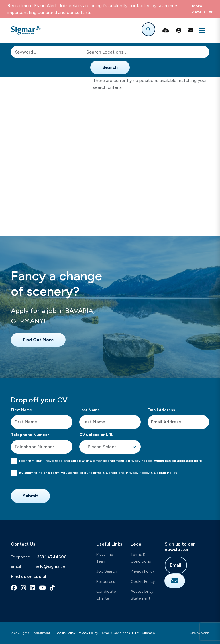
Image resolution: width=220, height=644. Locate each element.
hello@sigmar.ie (50, 566)
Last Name (90, 410)
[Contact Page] (191, 30)
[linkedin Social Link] (32, 588)
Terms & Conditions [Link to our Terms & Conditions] (115, 633)
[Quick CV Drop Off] (166, 30)
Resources (106, 582)
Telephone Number (30, 435)
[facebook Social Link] (14, 588)
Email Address (161, 410)
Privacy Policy (138, 473)
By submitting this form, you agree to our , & (98, 473)
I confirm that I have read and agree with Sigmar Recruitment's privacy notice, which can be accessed (111, 461)
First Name (22, 410)
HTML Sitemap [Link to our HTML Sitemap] (143, 633)
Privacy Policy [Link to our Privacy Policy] (88, 633)
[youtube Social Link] (42, 588)
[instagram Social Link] (23, 588)
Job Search (107, 571)
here (198, 461)
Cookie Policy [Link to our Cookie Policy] (65, 633)
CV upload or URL (96, 435)
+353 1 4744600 (51, 557)
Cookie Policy (166, 473)
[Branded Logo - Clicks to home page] (26, 30)
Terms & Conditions (107, 473)
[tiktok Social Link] (52, 588)
